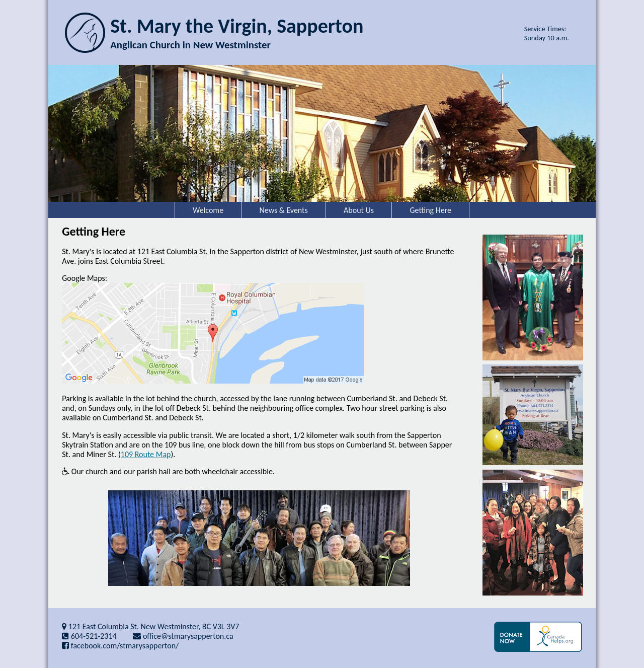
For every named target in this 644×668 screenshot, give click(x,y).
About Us (359, 210)
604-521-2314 (89, 636)
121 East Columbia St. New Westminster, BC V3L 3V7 (150, 626)
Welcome (208, 210)
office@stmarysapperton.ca (183, 636)
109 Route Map (146, 454)
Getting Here (431, 210)
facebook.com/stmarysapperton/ (120, 646)
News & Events (283, 210)
